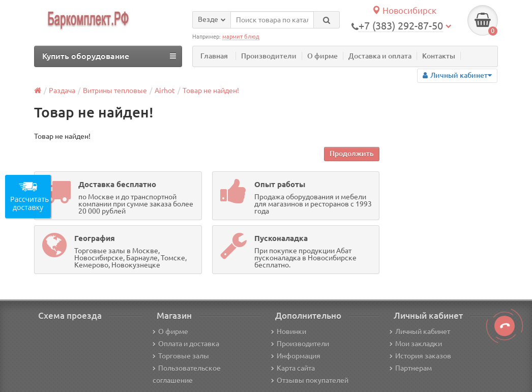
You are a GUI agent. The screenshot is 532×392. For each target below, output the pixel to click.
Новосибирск (404, 10)
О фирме (322, 56)
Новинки (289, 331)
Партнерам (411, 368)
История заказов (420, 356)
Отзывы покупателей (310, 380)
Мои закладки (416, 344)
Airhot (165, 91)
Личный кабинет (420, 331)
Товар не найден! (211, 91)
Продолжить (352, 154)
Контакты (439, 56)
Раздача (62, 91)
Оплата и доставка (186, 344)
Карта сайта (293, 368)
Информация (296, 356)
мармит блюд (241, 37)
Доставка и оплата (380, 56)
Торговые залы (181, 356)
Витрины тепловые (115, 91)
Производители (269, 56)
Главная (214, 56)
